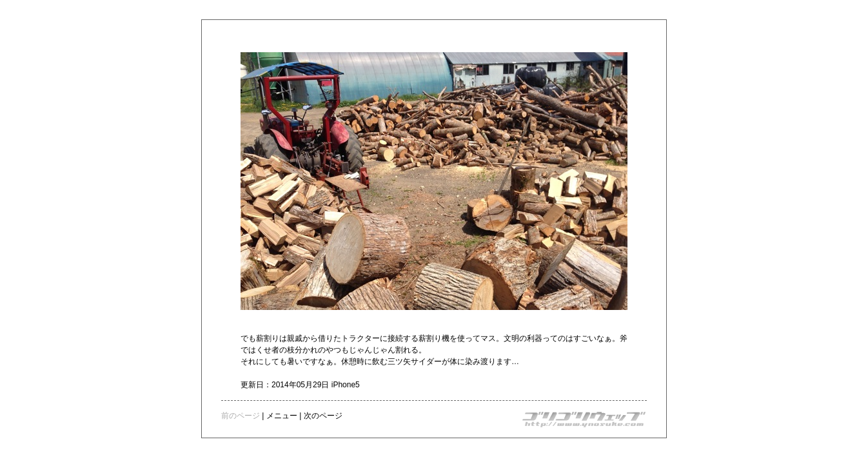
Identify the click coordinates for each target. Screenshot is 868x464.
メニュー (282, 416)
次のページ (323, 416)
